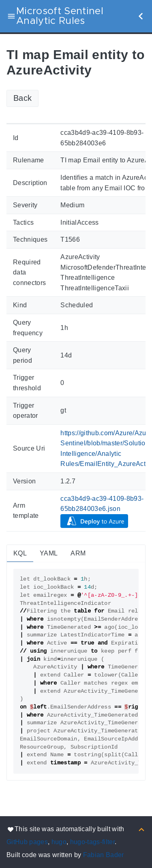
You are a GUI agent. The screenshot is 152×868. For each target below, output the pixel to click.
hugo (59, 842)
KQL (20, 553)
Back (22, 98)
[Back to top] (141, 829)
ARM (78, 553)
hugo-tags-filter (92, 842)
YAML (49, 553)
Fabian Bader (104, 855)
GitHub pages (27, 842)
